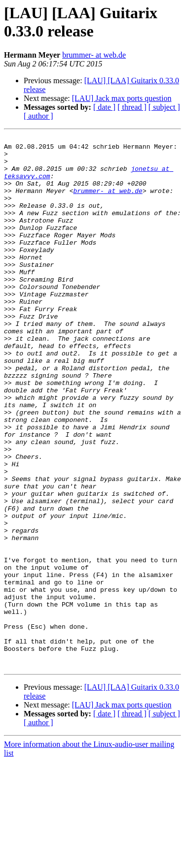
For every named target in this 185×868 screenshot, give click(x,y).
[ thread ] (132, 107)
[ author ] (38, 116)
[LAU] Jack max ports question (122, 98)
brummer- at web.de (94, 55)
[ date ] (104, 107)
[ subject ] (164, 107)
